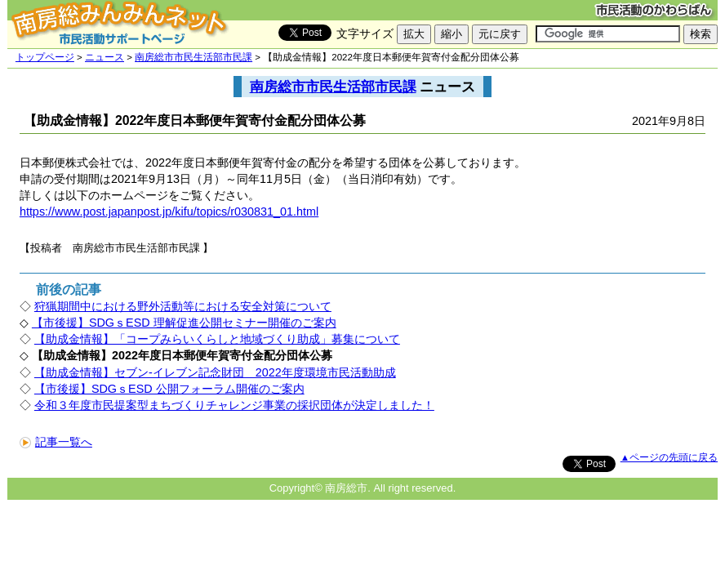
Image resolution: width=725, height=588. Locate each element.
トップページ (45, 57)
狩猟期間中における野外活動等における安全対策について (183, 306)
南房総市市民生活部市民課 (193, 57)
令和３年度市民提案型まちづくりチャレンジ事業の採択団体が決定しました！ (234, 405)
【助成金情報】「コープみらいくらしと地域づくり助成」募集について (217, 339)
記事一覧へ (56, 442)
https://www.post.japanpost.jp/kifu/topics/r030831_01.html (169, 212)
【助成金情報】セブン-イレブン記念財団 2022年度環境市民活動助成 (215, 372)
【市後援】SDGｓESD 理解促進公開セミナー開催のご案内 (184, 323)
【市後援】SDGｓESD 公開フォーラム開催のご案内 (169, 389)
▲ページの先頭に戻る (669, 457)
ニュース (105, 57)
